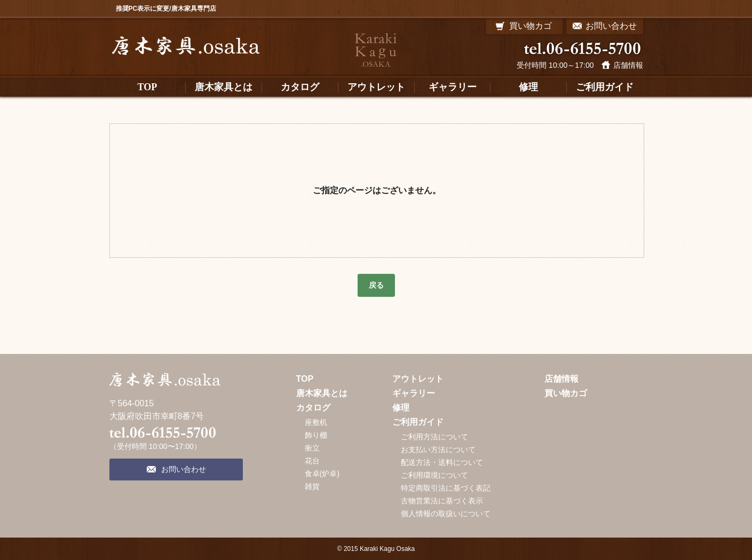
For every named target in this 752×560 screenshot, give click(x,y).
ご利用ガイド (418, 422)
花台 (312, 461)
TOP (305, 379)
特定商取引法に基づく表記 (446, 488)
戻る (376, 285)
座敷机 (316, 422)
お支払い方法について (438, 449)
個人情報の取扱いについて (446, 514)
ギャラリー (414, 393)
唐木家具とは (322, 393)
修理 (401, 408)
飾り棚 (316, 435)
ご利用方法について (434, 437)
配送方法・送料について (442, 462)
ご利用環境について (434, 475)
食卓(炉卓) (322, 474)
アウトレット (418, 379)
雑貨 (312, 486)
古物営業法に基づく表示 (442, 501)
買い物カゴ (566, 393)
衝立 (312, 448)
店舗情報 (628, 65)
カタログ (313, 408)
